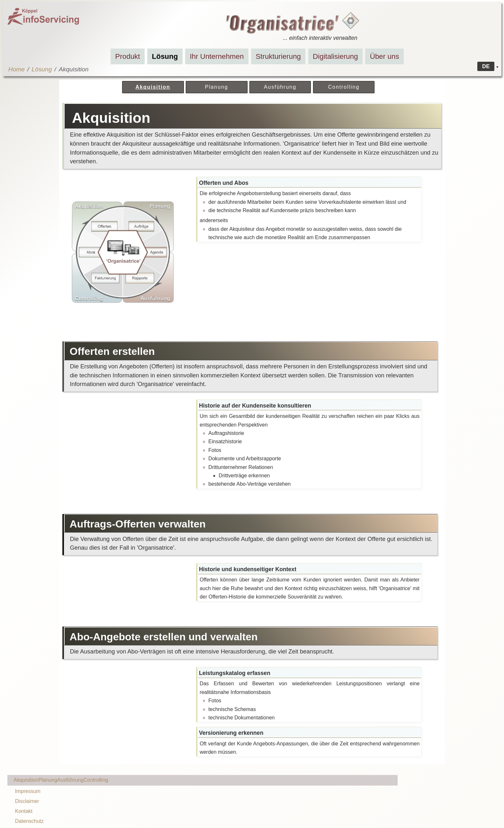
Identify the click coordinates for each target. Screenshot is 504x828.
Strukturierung (278, 56)
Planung (216, 87)
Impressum (28, 791)
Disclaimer (27, 801)
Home (17, 69)
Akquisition (153, 87)
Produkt (127, 56)
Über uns (385, 56)
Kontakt (24, 811)
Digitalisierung (335, 56)
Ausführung (280, 87)
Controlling (344, 87)
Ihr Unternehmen (217, 56)
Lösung (165, 56)
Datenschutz (29, 821)
